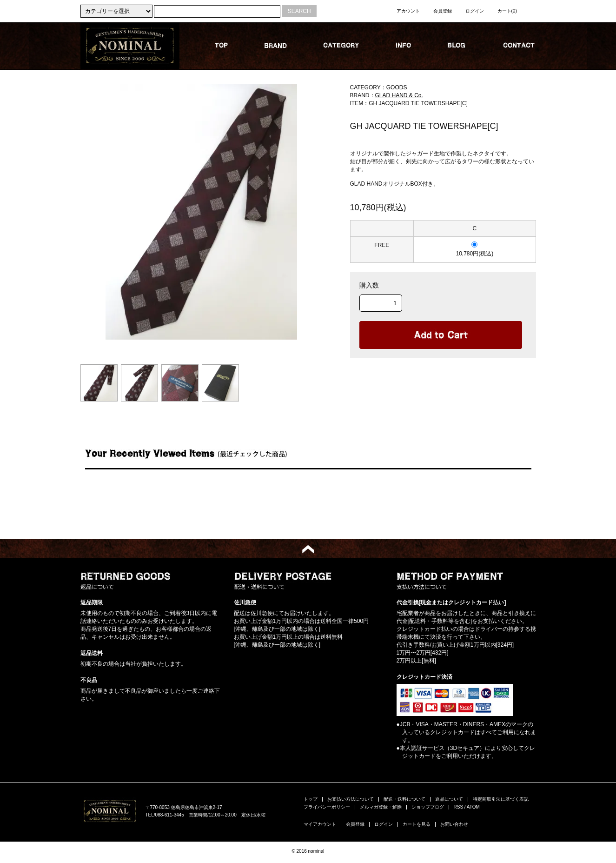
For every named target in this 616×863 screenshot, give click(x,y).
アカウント (408, 11)
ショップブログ (428, 807)
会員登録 (443, 11)
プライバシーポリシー (327, 807)
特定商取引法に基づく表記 (501, 799)
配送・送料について (404, 799)
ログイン (475, 11)
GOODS (397, 87)
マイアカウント (320, 824)
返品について (449, 799)
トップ (311, 799)
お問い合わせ (454, 824)
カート (507, 11)
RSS (459, 807)
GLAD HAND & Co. (399, 95)
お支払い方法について (351, 799)
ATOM (473, 807)
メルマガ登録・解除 (381, 807)
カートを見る (417, 824)
